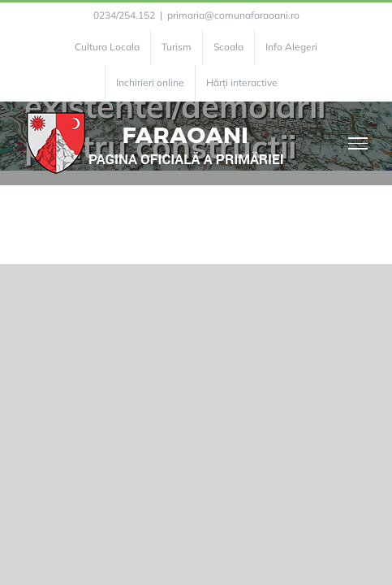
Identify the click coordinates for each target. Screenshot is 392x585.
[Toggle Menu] (358, 143)
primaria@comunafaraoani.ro (233, 15)
